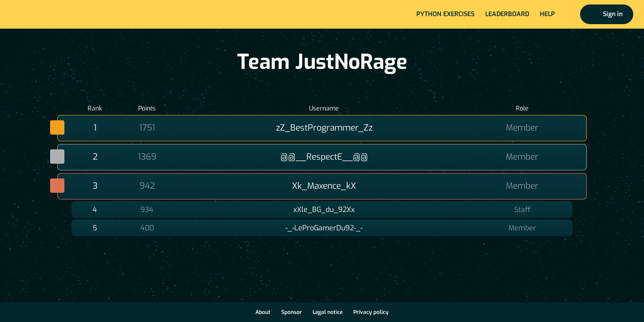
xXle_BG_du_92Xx (324, 210)
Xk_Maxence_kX (324, 186)
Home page (36, 14)
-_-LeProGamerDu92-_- (324, 228)
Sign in (613, 14)
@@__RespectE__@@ (324, 157)
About (263, 312)
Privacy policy (371, 312)
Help (547, 14)
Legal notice (328, 312)
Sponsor (292, 312)
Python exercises (445, 14)
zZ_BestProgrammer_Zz (324, 128)
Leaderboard (507, 14)
